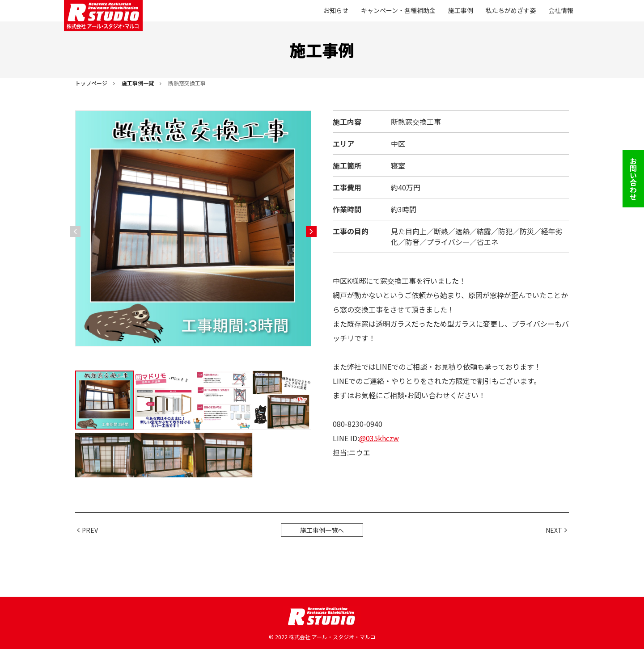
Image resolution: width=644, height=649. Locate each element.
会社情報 (561, 10)
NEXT (554, 530)
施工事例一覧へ (322, 530)
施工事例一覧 (138, 83)
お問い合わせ (633, 179)
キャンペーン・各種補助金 (398, 10)
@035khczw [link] (379, 438)
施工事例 (461, 10)
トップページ (91, 83)
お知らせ (336, 10)
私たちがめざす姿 (511, 10)
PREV (90, 530)
